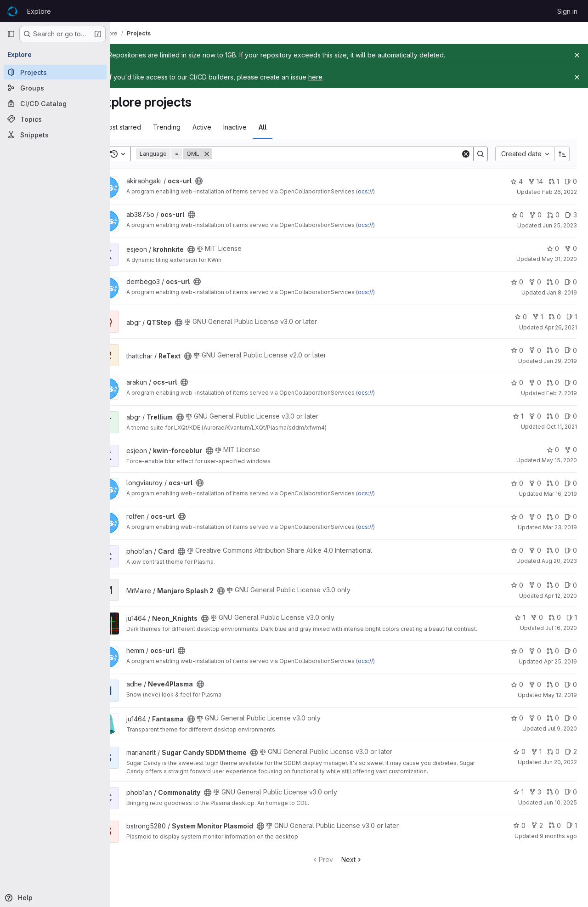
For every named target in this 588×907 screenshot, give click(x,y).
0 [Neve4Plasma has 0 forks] (535, 691)
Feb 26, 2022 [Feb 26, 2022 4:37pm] (560, 192)
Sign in (567, 11)
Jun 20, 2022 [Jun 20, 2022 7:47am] (560, 769)
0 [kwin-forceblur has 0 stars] (553, 450)
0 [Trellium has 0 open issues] (571, 416)
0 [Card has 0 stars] (517, 550)
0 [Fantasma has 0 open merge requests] (553, 725)
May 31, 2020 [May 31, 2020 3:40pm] (559, 259)
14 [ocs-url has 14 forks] (536, 181)
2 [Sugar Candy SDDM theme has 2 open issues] (571, 758)
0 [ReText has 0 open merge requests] (553, 350)
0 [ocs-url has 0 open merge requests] (553, 215)
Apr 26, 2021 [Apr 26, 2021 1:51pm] (561, 327)
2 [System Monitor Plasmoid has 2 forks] (537, 832)
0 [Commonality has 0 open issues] (571, 798)
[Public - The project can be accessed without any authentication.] (223, 181)
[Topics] (55, 119)
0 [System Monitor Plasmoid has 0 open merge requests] (555, 832)
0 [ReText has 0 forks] (535, 350)
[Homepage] (12, 11)
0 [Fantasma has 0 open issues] (571, 725)
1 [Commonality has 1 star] (518, 798)
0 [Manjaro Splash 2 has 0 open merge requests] (553, 585)
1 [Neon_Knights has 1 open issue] (572, 617)
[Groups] (55, 88)
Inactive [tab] (259, 127)
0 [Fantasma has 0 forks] (535, 725)
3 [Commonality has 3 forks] (535, 798)
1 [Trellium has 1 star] (518, 416)
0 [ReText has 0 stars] (517, 350)
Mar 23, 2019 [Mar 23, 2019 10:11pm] (560, 527)
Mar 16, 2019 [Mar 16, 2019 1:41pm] (560, 494)
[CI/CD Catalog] (55, 103)
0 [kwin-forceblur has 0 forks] (571, 450)
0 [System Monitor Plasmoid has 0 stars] (519, 832)
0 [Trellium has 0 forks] (535, 416)
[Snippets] (55, 135)
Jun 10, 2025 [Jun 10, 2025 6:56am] (560, 809)
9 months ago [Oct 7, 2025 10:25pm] (558, 842)
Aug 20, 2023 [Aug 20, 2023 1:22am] (559, 561)
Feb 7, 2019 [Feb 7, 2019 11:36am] (562, 393)
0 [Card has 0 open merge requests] (553, 550)
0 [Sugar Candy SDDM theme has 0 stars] (519, 758)
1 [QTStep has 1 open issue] (572, 317)
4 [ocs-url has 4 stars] (517, 181)
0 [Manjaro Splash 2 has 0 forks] (535, 585)
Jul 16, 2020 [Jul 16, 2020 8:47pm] (561, 628)
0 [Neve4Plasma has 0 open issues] (571, 691)
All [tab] (287, 127)
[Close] (577, 55)
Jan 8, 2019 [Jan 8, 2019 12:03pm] (562, 292)
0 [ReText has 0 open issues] (571, 350)
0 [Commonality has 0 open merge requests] (553, 798)
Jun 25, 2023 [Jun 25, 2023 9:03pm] (560, 225)
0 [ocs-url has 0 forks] (535, 215)
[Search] (349, 154)
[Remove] (231, 154)
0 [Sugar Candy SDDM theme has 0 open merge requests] (553, 758)
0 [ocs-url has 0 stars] (517, 215)
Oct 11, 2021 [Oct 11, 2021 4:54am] (562, 427)
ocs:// (390, 191)
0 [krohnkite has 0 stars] (553, 248)
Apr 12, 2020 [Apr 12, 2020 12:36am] (561, 596)
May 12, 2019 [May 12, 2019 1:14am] (560, 702)
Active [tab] (226, 127)
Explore (39, 11)
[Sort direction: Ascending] (562, 154)
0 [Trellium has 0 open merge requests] (553, 416)
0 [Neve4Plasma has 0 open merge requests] (553, 691)
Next (364, 866)
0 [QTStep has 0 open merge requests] (555, 317)
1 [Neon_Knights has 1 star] (520, 617)
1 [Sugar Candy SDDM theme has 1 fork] (536, 758)
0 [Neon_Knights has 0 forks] (537, 617)
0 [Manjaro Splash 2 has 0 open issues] (571, 585)
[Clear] (466, 154)
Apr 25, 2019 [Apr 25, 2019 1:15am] (560, 668)
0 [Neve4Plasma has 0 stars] (517, 691)
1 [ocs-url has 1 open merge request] (554, 181)
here (340, 77)
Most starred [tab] (146, 127)
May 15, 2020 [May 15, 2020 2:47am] (559, 460)
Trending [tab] (191, 127)
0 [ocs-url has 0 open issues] (571, 181)
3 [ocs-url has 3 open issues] (571, 215)
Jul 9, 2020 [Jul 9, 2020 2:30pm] (562, 735)
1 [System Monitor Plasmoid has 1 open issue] (572, 832)
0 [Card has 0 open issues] (571, 550)
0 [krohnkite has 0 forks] (571, 248)
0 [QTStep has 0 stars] (521, 317)
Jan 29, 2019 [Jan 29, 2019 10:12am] (560, 361)
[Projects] (55, 72)
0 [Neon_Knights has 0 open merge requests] (555, 617)
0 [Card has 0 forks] (535, 550)
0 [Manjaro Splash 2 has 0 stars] (517, 585)
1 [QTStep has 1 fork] (538, 317)
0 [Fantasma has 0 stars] (517, 725)
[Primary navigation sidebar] (11, 34)
